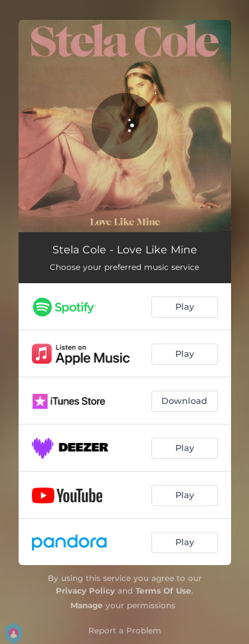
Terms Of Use (163, 591)
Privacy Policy (85, 591)
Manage (87, 605)
